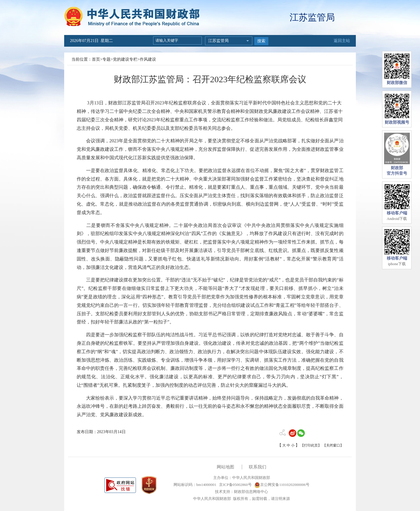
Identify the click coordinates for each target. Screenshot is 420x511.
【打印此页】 (311, 445)
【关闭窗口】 (333, 445)
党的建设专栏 (125, 59)
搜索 (261, 41)
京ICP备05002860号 (235, 485)
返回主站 (342, 41)
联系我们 (258, 467)
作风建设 (148, 59)
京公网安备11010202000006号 (282, 485)
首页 (96, 59)
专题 (106, 59)
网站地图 (225, 467)
